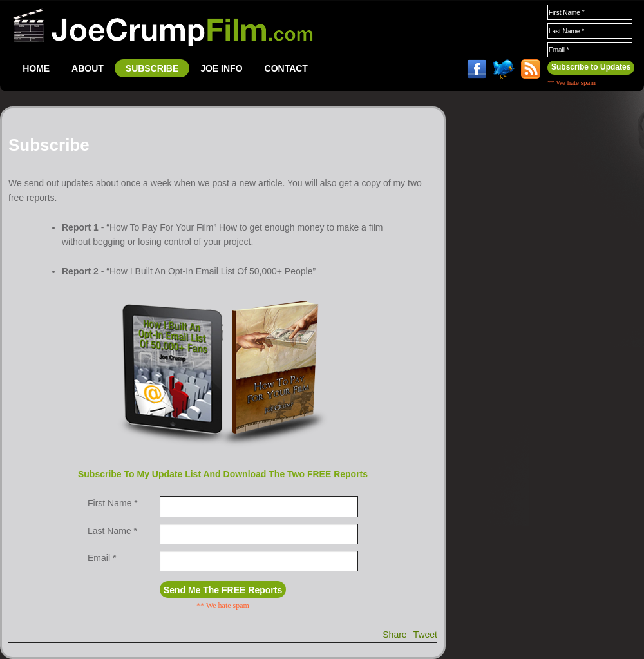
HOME (36, 68)
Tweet (425, 635)
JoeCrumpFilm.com (163, 27)
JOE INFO (221, 68)
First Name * (113, 503)
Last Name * (114, 531)
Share (394, 635)
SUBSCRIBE (152, 68)
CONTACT (286, 68)
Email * (103, 558)
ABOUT (88, 68)
